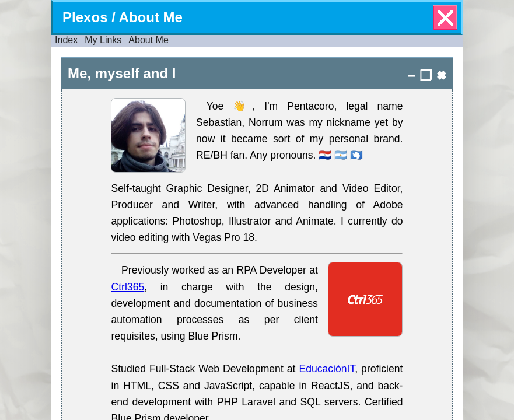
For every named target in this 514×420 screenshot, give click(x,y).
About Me (148, 40)
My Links (103, 40)
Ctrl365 (127, 287)
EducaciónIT (327, 369)
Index (66, 40)
